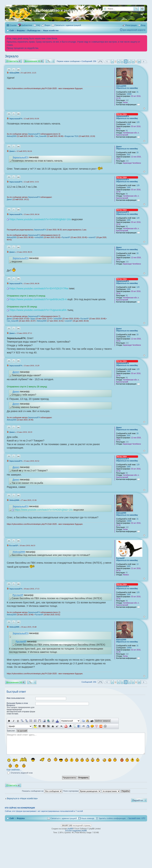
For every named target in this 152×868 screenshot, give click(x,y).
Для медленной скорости (134, 30)
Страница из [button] (100, 61)
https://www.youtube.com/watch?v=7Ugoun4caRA (38, 310)
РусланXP (66, 237)
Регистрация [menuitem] (131, 25)
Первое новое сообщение (68, 61)
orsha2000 (39, 237)
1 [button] (113, 61)
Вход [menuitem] (143, 25)
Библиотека (27, 25)
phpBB (70, 829)
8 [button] (133, 61)
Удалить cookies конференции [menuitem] (112, 818)
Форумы (21, 818)
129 (138, 122)
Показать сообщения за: (42, 791)
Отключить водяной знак (20, 773)
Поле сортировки (82, 791)
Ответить (12, 61)
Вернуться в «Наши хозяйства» (22, 799)
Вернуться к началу (144, 108)
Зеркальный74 (123, 116)
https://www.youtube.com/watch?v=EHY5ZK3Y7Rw (39, 288)
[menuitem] (46, 25)
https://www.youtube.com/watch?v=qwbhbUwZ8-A (38, 299)
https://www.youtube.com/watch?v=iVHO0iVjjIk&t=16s (40, 219)
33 (137, 153)
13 (137, 564)
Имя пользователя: (16, 698)
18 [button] (139, 61)
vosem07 (92, 237)
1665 (128, 566)
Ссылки (13, 25)
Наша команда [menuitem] (88, 818)
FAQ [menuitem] (38, 25)
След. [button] (144, 61)
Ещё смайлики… (14, 770)
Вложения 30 (33, 61)
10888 (129, 94)
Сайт (12, 818)
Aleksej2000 (121, 86)
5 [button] (122, 61)
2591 (128, 155)
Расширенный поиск (142, 9)
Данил (119, 147)
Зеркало (12, 56)
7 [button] (129, 61)
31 (137, 92)
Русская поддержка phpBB (76, 831)
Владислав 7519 (71, 136)
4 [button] (118, 61)
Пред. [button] (107, 61)
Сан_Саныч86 (41, 136)
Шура (33, 319)
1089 (128, 124)
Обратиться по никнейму (127, 88)
